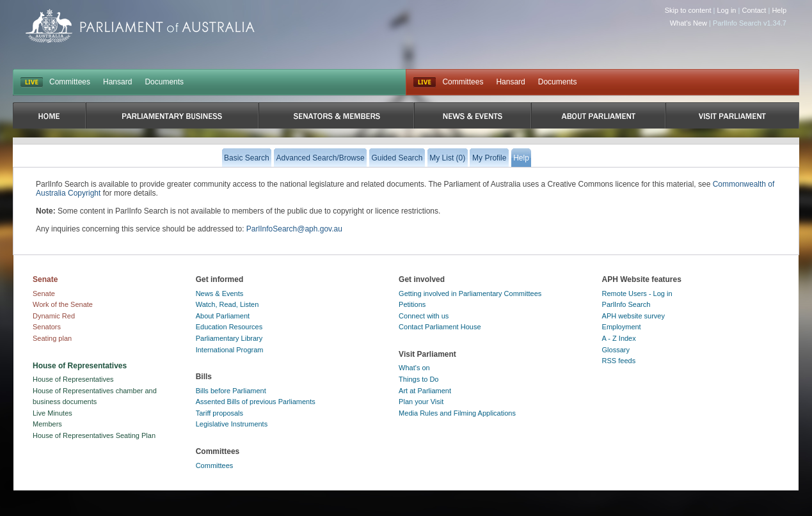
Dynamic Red (54, 316)
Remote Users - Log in (637, 293)
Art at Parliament (425, 391)
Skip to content (688, 10)
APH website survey (633, 316)
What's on (414, 368)
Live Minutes (52, 413)
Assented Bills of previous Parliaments (256, 402)
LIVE (32, 82)
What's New (689, 23)
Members (47, 424)
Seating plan (52, 338)
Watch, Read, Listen (227, 304)
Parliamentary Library (229, 338)
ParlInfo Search (626, 304)
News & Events (220, 293)
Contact (754, 10)
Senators (47, 327)
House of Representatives (73, 379)
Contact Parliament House (440, 327)
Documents (164, 82)
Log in (727, 10)
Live (425, 82)
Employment (622, 327)
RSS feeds (619, 361)
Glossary (616, 350)
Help (779, 10)
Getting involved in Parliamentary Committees (470, 293)
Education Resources (229, 327)
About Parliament (223, 316)
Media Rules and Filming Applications (457, 413)
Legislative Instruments (232, 424)
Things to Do (418, 379)
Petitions (412, 304)
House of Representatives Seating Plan (94, 435)
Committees (70, 82)
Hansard (117, 82)
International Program (230, 350)
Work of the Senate (63, 304)
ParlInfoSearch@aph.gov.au (294, 229)
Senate (44, 293)
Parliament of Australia (140, 26)
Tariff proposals (219, 413)
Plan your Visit (421, 402)
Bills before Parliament (231, 391)
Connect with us (424, 316)
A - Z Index (619, 338)
